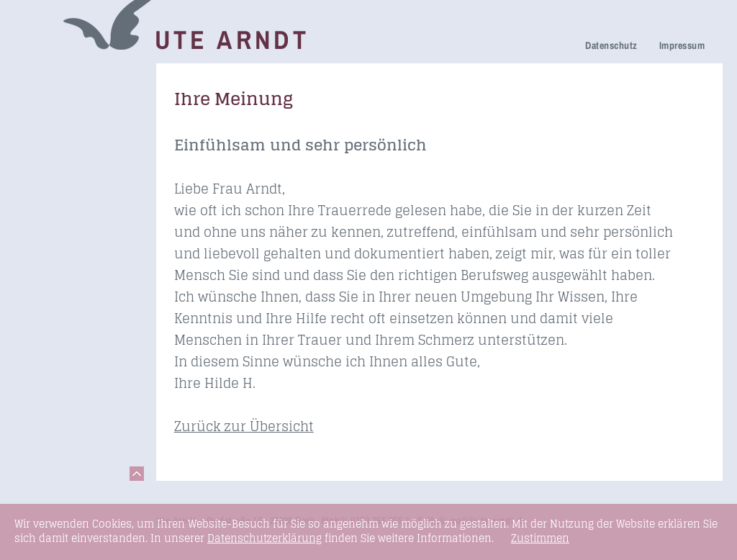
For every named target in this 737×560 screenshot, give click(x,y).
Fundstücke (57, 334)
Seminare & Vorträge (56, 306)
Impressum (682, 45)
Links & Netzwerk (72, 354)
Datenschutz (611, 45)
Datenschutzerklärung (264, 538)
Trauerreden (58, 78)
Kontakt (46, 375)
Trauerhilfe (55, 134)
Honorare (51, 257)
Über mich (53, 216)
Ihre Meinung (61, 196)
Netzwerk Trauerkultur (59, 106)
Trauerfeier (55, 154)
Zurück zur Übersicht (244, 426)
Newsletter (54, 236)
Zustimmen (540, 538)
